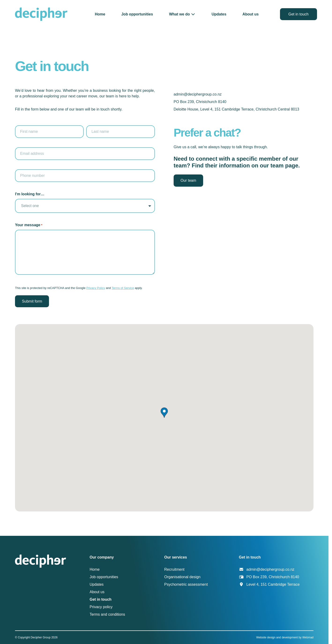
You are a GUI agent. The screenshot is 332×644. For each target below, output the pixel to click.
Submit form (32, 301)
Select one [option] (30, 206)
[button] (182, 14)
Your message (29, 225)
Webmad (308, 637)
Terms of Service (123, 288)
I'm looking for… (30, 194)
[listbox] (85, 206)
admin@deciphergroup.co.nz (198, 94)
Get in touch (298, 14)
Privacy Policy (96, 288)
